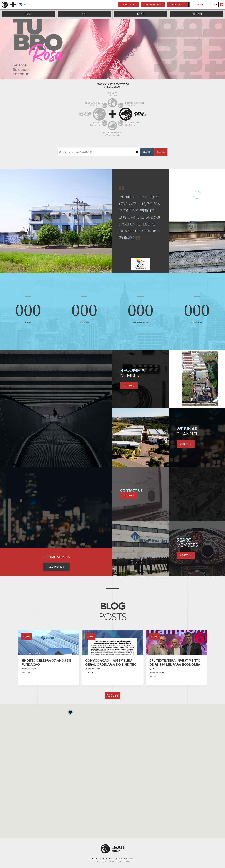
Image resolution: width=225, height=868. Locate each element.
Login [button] (200, 5)
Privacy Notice (115, 862)
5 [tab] (117, 75)
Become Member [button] (153, 5)
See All (161, 152)
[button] (70, 789)
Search (147, 152)
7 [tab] (127, 75)
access (129, 386)
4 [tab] (112, 75)
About (28, 14)
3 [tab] (108, 75)
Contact (177, 5)
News (141, 14)
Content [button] (128, 5)
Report (127, 862)
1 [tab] (98, 75)
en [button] (214, 5)
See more (56, 567)
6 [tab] (122, 75)
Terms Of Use (101, 862)
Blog (84, 14)
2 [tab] (103, 75)
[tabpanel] (112, 49)
